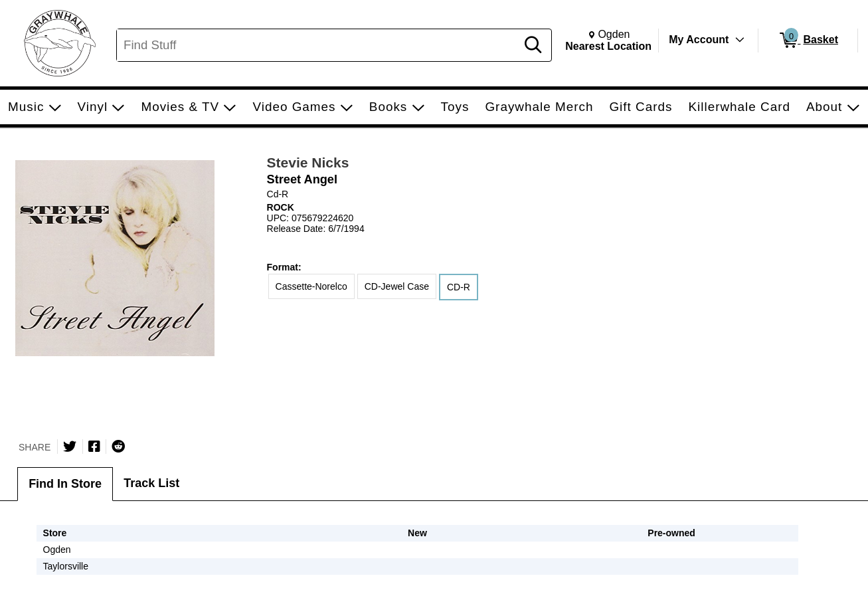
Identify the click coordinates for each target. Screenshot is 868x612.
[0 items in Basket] (808, 41)
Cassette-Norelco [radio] (311, 286)
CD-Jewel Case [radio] (397, 286)
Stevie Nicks (308, 162)
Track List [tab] (151, 483)
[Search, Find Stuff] (318, 45)
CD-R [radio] (459, 287)
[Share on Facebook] (94, 447)
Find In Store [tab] (65, 484)
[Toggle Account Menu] (740, 40)
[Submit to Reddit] (118, 447)
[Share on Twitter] (70, 447)
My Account (699, 40)
